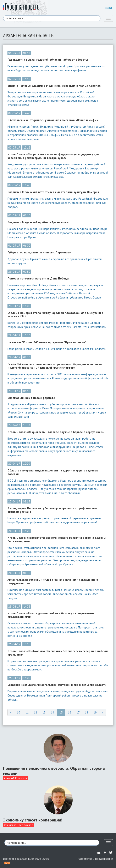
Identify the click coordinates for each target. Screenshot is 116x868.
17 (78, 712)
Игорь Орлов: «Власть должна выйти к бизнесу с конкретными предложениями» (51, 615)
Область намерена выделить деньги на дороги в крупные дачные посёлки (53, 472)
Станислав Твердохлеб (19, 825)
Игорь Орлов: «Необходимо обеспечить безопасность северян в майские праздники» (58, 653)
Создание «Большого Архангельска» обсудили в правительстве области (57, 685)
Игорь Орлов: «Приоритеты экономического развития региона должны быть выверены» (57, 540)
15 (61, 712)
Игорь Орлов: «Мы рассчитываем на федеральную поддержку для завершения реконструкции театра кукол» (53, 156)
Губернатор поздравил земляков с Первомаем (39, 252)
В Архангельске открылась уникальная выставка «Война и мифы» (53, 120)
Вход (109, 8)
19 (95, 712)
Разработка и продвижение (95, 859)
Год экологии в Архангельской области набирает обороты (48, 60)
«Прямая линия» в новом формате (31, 398)
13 (44, 712)
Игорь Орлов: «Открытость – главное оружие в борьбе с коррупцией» (56, 432)
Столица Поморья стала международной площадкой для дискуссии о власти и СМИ (55, 315)
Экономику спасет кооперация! (33, 820)
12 (35, 712)
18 (87, 712)
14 (53, 712)
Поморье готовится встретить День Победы (38, 279)
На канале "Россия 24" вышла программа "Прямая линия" (47, 342)
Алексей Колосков (15, 778)
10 (18, 712)
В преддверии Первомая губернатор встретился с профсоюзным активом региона (52, 510)
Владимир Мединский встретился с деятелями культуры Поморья (53, 192)
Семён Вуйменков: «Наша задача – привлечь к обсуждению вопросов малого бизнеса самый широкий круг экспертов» (55, 366)
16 (70, 712)
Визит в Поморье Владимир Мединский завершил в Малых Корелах (54, 86)
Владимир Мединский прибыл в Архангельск (38, 222)
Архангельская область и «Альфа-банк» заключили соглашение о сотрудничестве (53, 581)
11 (27, 712)
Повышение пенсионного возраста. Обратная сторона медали (54, 771)
